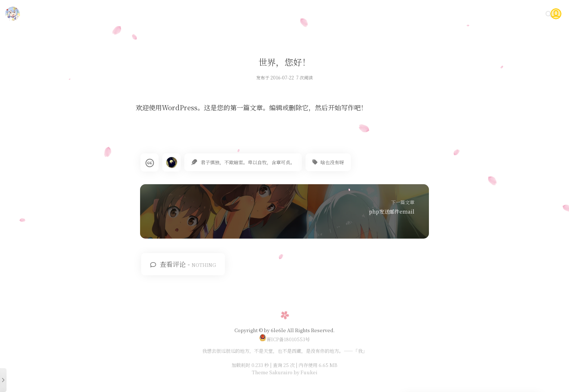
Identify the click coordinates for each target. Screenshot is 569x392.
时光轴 (450, 14)
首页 (360, 14)
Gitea (476, 14)
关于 (521, 14)
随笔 (403, 14)
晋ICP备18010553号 (284, 339)
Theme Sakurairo (272, 372)
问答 (499, 14)
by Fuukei (305, 372)
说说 (425, 14)
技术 (381, 14)
